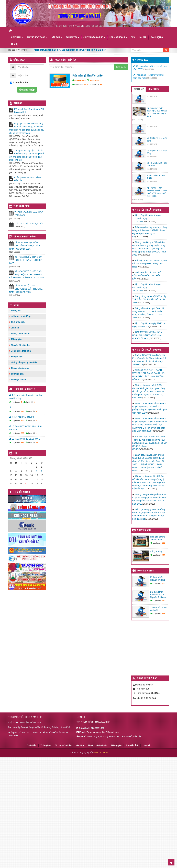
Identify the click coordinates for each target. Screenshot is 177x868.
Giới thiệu (17, 38)
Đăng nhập (19, 60)
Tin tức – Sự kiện (63, 745)
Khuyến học (17, 357)
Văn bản (57, 38)
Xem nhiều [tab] (153, 89)
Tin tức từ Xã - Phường (149, 350)
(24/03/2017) (148, 69)
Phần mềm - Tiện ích (65, 60)
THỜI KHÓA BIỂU (21, 206)
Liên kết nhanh (22, 492)
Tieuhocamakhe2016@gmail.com (103, 732)
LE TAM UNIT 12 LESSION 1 (25, 439)
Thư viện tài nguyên (24, 389)
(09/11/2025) (152, 96)
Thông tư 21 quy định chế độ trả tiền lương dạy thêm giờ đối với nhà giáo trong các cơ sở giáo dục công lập (27, 155)
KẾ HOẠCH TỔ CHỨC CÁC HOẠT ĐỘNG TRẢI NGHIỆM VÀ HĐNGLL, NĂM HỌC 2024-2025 (27, 274)
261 (163, 614)
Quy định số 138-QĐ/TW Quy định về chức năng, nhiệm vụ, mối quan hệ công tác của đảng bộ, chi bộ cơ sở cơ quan (26, 128)
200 (22, 421)
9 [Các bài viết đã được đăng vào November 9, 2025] (42, 471)
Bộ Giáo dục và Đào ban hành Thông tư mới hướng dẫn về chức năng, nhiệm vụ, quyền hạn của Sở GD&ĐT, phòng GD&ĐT (150, 443)
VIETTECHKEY (101, 753)
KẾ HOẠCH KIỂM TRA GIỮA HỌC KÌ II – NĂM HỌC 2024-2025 (26, 260)
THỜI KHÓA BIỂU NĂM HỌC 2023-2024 (29, 214)
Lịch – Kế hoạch (118, 38)
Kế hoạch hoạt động (25, 237)
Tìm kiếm (121, 67)
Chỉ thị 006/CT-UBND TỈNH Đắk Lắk (28, 179)
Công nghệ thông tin (21, 351)
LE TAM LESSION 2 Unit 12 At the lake (25, 428)
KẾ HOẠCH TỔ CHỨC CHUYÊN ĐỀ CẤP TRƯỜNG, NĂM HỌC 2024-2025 (26, 289)
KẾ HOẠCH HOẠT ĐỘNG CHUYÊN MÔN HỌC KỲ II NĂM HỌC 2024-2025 (25, 246)
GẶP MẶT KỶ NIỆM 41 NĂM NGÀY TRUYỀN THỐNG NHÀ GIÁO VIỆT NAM (147, 335)
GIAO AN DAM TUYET (22, 417)
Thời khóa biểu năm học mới (29, 224)
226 (22, 433)
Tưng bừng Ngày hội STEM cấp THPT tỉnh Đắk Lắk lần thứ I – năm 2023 (149, 299)
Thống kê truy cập (147, 678)
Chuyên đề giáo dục (94, 38)
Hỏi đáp (143, 38)
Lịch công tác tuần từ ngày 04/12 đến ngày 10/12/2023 (147, 287)
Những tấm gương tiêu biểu (24, 362)
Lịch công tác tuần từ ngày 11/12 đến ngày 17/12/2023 (147, 218)
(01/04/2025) (138, 199)
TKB (133, 38)
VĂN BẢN (18, 103)
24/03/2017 (95, 80)
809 (163, 543)
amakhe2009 (80, 80)
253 (163, 583)
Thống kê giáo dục (20, 368)
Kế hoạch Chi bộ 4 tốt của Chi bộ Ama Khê (29, 111)
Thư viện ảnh (17, 374)
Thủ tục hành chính (20, 334)
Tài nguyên (73, 38)
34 (37, 442)
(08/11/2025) (152, 169)
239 (163, 601)
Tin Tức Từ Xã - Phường (149, 210)
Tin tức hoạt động (37, 38)
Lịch (16, 453)
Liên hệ (15, 44)
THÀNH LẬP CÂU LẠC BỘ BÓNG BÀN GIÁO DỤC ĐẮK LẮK (147, 276)
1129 (86, 85)
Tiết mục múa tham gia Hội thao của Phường (26, 397)
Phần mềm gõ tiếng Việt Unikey (88, 76)
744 (163, 555)
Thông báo (16, 311)
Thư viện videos (19, 380)
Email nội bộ (157, 38)
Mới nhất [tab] (139, 89)
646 (22, 411)
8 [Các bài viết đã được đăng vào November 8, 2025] (37, 471)
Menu (16, 305)
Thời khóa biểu (18, 322)
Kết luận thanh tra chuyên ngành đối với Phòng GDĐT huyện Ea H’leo (150, 264)
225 (22, 442)
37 (101, 85)
